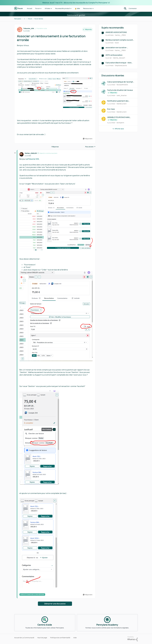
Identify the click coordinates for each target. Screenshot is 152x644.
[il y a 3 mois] (109, 50)
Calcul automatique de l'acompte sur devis (121, 82)
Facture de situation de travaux (120, 90)
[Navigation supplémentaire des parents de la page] (24, 19)
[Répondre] (88, 139)
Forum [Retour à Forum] (30, 19)
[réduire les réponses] (15, 153)
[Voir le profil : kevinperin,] (104, 119)
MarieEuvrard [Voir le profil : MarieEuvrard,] (121, 104)
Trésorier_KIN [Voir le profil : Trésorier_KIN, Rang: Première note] (29, 28)
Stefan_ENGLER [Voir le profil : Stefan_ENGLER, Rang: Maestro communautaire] (31, 153)
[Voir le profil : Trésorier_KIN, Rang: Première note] (20, 30)
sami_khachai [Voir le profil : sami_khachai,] (122, 95)
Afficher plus (118, 129)
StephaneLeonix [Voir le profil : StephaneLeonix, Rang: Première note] (121, 65)
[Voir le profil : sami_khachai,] (104, 92)
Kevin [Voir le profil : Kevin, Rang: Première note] (117, 43)
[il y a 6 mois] (110, 35)
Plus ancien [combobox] (90, 147)
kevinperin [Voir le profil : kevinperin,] (120, 123)
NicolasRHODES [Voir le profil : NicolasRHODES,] (122, 85)
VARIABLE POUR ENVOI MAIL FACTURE (119, 117)
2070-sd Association (114, 55)
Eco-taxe (111, 109)
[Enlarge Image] (55, 94)
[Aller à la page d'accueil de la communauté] (18, 8)
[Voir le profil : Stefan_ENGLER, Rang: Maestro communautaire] (22, 154)
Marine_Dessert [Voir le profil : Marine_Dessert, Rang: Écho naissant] (119, 58)
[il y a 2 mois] (111, 85)
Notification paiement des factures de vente (118, 101)
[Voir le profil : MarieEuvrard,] (104, 102)
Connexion (133, 8)
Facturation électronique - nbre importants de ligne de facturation (120, 63)
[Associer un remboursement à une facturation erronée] (28, 156)
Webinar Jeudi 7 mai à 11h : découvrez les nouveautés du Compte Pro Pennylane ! (75, 3)
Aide (75, 638)
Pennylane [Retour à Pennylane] (18, 19)
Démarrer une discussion (55, 604)
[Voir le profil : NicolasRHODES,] (104, 83)
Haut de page (42, 638)
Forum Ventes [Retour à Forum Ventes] (39, 19)
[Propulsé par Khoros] (133, 639)
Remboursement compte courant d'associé (119, 40)
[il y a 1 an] (109, 58)
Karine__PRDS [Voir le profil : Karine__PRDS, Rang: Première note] (120, 35)
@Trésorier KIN (33, 159)
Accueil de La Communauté (24, 638)
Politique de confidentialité (60, 638)
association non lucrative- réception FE (116, 48)
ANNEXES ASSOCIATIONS (116, 32)
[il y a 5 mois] (109, 43)
